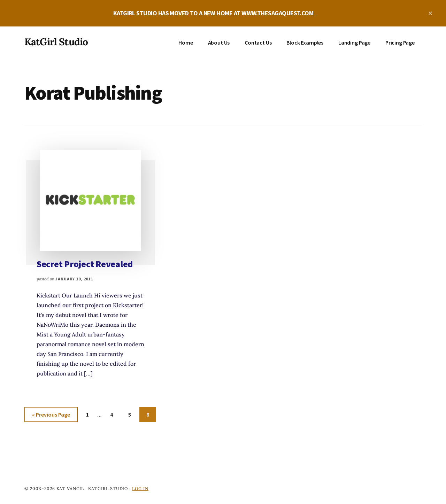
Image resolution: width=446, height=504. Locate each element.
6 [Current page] (151, 416)
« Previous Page (51, 416)
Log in (140, 489)
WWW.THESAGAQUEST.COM (277, 13)
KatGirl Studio (56, 42)
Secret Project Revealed (85, 264)
